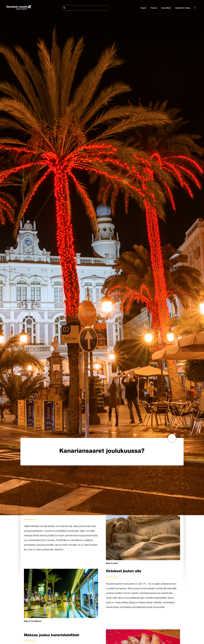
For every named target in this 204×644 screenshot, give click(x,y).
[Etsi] (85, 8)
